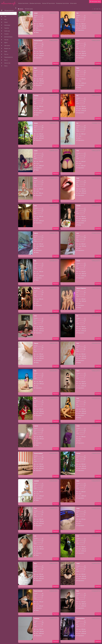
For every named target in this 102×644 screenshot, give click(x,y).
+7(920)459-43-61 (53, 618)
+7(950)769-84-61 (53, 13)
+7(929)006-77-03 (96, 123)
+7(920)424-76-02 (96, 563)
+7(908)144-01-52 (53, 123)
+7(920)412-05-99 (96, 508)
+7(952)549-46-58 (53, 453)
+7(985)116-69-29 (96, 151)
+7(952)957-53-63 (53, 343)
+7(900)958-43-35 (96, 178)
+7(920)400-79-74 (53, 261)
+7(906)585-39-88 (96, 453)
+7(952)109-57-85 (96, 398)
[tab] (21, 9)
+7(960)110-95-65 (96, 96)
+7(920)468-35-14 (96, 426)
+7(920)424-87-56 (96, 591)
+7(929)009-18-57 (96, 68)
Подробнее (56, 36)
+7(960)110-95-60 (53, 41)
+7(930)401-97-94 (96, 13)
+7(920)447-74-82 (53, 233)
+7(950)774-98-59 (96, 288)
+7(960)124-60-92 (53, 536)
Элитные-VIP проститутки (48, 3)
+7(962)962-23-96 (53, 178)
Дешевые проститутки (35, 3)
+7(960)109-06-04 (96, 481)
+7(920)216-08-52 (53, 288)
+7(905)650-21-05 (53, 508)
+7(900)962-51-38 (53, 151)
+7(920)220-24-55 (53, 96)
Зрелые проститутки (23, 3)
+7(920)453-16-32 (96, 206)
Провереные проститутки (62, 3)
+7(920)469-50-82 (53, 316)
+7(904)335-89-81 (53, 591)
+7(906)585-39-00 (53, 68)
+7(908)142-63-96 (53, 563)
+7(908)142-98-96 (96, 41)
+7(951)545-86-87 (53, 481)
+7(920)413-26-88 (96, 233)
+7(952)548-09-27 (53, 371)
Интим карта (73, 3)
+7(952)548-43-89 (96, 343)
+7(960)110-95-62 (96, 371)
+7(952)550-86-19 (53, 426)
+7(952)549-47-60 (96, 316)
